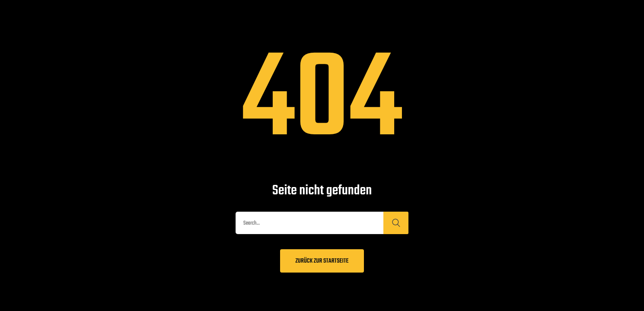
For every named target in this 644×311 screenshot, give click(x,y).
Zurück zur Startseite (322, 261)
